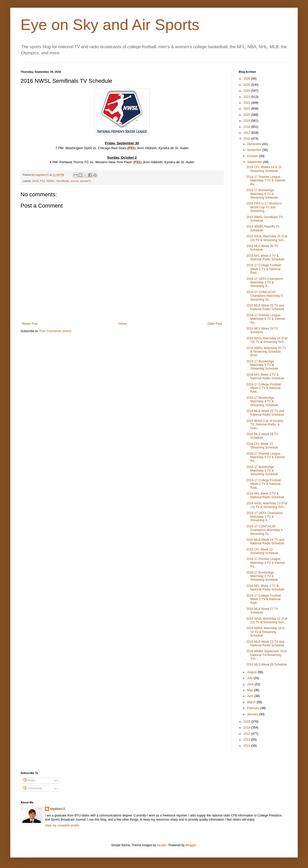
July (250, 678)
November (255, 150)
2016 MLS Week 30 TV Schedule (262, 248)
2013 (247, 734)
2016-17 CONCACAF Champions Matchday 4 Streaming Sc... (264, 530)
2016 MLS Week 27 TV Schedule (262, 611)
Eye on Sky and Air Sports (110, 25)
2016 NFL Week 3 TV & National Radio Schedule (265, 376)
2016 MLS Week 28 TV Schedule (262, 436)
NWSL (51, 181)
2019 (247, 121)
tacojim (162, 845)
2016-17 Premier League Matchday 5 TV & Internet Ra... (266, 457)
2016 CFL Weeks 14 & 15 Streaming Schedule (264, 169)
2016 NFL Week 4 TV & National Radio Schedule (265, 258)
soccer (75, 181)
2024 (247, 91)
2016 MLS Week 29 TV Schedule (262, 330)
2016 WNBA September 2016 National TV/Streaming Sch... (267, 655)
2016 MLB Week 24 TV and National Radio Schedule (265, 542)
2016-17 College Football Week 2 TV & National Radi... (264, 599)
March (252, 702)
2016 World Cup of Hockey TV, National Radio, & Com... (265, 425)
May (251, 690)
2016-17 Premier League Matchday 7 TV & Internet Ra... (266, 181)
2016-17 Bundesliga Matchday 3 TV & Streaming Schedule (262, 471)
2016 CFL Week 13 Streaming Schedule (262, 446)
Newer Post (30, 324)
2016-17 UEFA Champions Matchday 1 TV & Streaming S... (265, 517)
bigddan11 (58, 809)
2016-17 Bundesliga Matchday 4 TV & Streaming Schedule (262, 401)
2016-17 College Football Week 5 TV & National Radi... (264, 269)
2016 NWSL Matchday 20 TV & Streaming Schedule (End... (266, 352)
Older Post (215, 324)
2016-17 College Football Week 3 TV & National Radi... (264, 484)
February (254, 708)
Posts (29, 780)
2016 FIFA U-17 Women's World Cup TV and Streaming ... (264, 207)
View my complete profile (62, 825)
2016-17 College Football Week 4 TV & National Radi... (264, 388)
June (251, 684)
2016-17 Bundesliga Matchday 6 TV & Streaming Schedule (262, 194)
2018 (247, 127)
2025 (247, 85)
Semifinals (63, 181)
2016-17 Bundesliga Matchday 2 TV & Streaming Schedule (262, 576)
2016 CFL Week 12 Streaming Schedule (262, 551)
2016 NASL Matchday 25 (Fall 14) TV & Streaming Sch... (267, 238)
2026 (247, 79)
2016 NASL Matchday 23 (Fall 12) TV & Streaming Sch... (267, 505)
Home (123, 324)
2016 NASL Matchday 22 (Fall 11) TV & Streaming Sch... (267, 620)
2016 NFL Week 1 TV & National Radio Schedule (265, 588)
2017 (247, 133)
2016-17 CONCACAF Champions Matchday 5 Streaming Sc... (264, 296)
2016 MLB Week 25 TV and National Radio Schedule (265, 413)
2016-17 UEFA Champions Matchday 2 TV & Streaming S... (265, 283)
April (251, 696)
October (253, 156)
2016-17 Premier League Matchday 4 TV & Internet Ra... (266, 563)
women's (85, 181)
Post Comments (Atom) (55, 331)
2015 (247, 722)
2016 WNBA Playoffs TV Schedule (263, 228)
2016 (35, 181)
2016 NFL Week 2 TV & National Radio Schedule (265, 495)
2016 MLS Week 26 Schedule (267, 665)
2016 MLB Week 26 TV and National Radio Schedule (265, 307)
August (252, 672)
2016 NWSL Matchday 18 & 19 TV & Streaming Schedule (265, 632)
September (255, 162)
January (253, 714)
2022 (247, 103)
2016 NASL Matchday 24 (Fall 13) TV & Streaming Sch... (267, 340)
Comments (33, 788)
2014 (247, 728)
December (255, 144)
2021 (247, 109)
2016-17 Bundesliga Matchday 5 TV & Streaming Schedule (262, 365)
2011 (247, 746)
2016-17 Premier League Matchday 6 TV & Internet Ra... (266, 319)
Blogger (191, 845)
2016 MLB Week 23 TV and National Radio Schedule (265, 644)
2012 (247, 740)
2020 (247, 115)
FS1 (43, 181)
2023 (247, 97)
